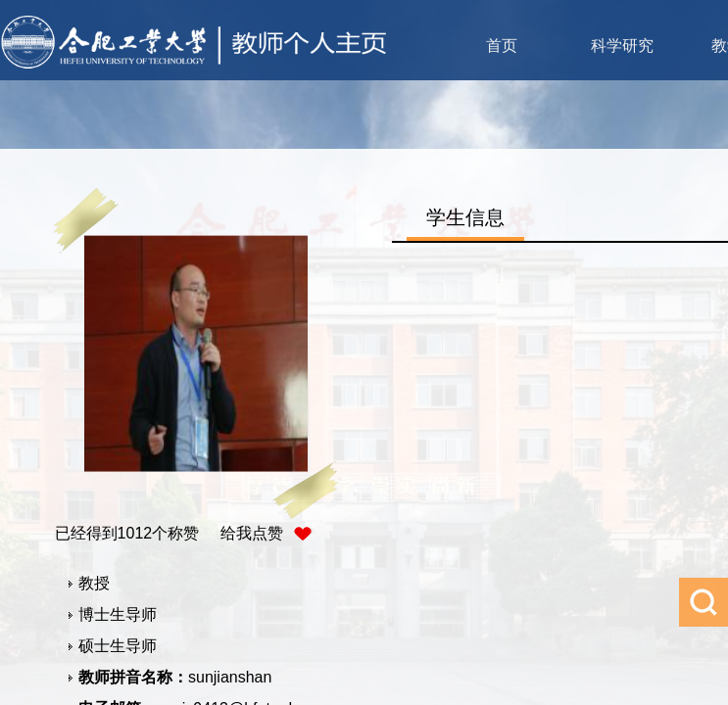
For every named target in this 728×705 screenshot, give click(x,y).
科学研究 (622, 46)
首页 (502, 46)
